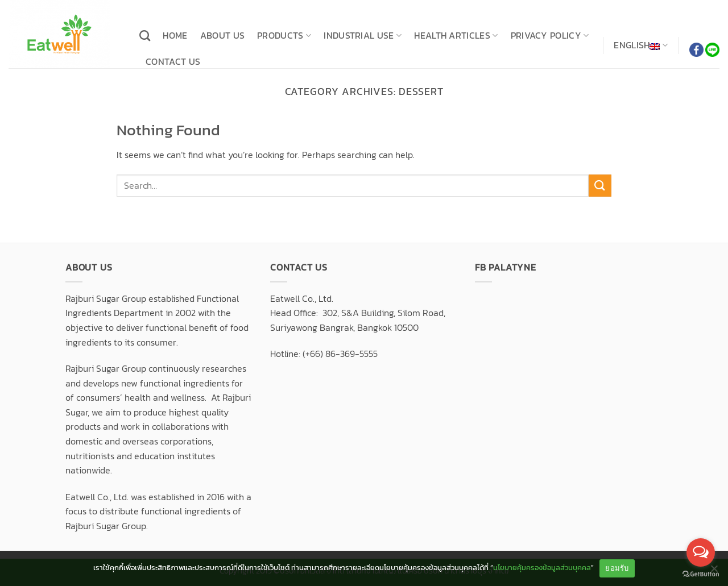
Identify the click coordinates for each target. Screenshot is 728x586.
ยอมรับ (617, 568)
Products (284, 35)
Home (175, 35)
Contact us (173, 61)
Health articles (456, 35)
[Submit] (600, 186)
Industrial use (363, 35)
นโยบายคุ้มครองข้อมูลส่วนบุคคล (542, 568)
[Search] (145, 36)
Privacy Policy (550, 35)
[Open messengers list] (701, 552)
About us (223, 35)
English (641, 45)
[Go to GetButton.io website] (701, 574)
